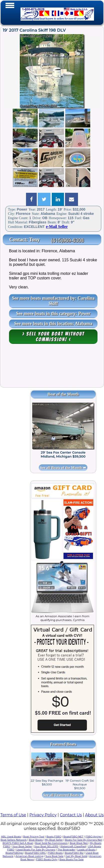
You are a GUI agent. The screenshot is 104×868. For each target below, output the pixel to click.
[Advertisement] (52, 368)
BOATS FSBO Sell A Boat (18, 843)
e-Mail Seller (57, 227)
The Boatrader (66, 850)
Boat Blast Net (79, 843)
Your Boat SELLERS (46, 846)
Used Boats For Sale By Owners (36, 850)
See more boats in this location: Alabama (53, 324)
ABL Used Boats (11, 836)
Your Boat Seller (22, 846)
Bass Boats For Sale (72, 859)
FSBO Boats (55, 853)
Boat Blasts (36, 840)
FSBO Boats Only (47, 859)
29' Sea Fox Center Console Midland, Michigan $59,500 (63, 454)
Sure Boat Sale (54, 856)
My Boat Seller (54, 840)
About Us (94, 815)
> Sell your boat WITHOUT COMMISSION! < (53, 337)
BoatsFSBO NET (73, 836)
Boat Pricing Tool (34, 836)
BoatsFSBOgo (14, 853)
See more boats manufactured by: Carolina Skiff (53, 301)
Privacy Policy (43, 815)
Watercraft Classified (73, 846)
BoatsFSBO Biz (74, 853)
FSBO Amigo (94, 836)
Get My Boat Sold (76, 856)
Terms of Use (13, 815)
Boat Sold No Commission (51, 843)
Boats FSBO (54, 836)
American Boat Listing (29, 856)
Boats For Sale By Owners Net (83, 840)
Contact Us (71, 815)
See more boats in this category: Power (53, 314)
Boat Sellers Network (13, 840)
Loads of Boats (86, 850)
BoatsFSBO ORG (35, 853)
